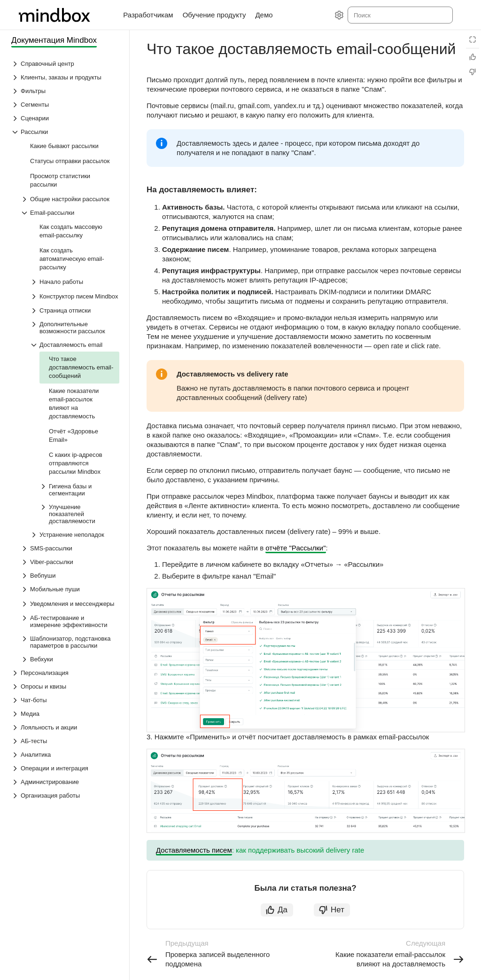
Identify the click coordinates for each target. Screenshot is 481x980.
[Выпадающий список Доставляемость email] (75, 345)
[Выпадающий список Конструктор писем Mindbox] (35, 297)
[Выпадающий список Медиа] (65, 714)
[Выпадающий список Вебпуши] (70, 576)
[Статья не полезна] (473, 72)
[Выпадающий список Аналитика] (65, 755)
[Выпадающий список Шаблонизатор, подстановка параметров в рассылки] (70, 642)
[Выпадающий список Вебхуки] (70, 659)
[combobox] (400, 15)
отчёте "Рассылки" (295, 548)
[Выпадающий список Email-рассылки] (70, 213)
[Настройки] (339, 15)
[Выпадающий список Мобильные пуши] (70, 589)
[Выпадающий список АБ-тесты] (65, 741)
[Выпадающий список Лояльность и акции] (65, 727)
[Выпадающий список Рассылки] (65, 132)
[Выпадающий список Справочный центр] (65, 64)
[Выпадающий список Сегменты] (65, 105)
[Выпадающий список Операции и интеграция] (65, 768)
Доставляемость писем (194, 850)
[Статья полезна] (473, 57)
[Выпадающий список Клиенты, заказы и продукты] (65, 77)
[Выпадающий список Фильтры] (65, 91)
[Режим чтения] (473, 39)
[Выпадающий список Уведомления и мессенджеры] (25, 604)
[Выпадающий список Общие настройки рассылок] (70, 199)
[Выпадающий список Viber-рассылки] (70, 562)
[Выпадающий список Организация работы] (65, 796)
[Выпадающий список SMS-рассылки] (70, 548)
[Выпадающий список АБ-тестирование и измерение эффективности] (70, 621)
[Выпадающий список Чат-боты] (65, 700)
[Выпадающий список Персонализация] (65, 673)
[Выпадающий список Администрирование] (65, 782)
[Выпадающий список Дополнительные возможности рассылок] (75, 328)
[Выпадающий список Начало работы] (75, 282)
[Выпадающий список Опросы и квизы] (65, 686)
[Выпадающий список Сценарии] (65, 118)
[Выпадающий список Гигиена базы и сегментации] (79, 490)
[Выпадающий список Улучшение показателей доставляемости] (79, 514)
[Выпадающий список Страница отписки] (75, 310)
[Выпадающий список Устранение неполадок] (75, 535)
